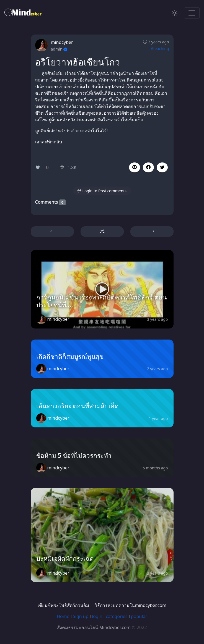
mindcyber (62, 42)
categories (117, 616)
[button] (148, 167)
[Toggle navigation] (192, 13)
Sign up (81, 616)
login (97, 616)
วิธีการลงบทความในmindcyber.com (131, 605)
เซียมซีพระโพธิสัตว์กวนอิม (63, 605)
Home (63, 616)
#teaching (160, 48)
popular (139, 616)
